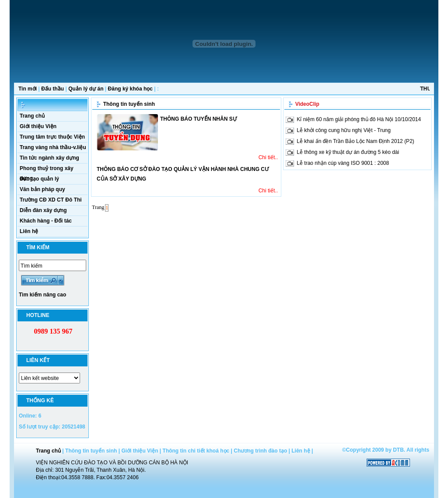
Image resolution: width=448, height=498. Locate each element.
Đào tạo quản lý (39, 179)
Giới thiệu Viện (38, 126)
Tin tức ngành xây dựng (49, 158)
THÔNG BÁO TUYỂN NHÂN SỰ (198, 119)
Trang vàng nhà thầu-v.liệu (53, 147)
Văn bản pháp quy (42, 189)
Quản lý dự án (86, 89)
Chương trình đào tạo (260, 451)
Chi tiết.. (268, 157)
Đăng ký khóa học (130, 89)
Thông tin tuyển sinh (129, 104)
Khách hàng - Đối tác (46, 221)
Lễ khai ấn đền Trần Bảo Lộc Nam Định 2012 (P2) (355, 141)
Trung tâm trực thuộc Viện (52, 137)
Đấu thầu (52, 89)
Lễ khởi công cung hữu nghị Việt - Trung (344, 130)
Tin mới (28, 89)
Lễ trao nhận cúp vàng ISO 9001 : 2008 (343, 163)
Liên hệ (29, 231)
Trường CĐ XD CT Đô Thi (51, 200)
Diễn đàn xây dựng (43, 210)
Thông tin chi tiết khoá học (196, 451)
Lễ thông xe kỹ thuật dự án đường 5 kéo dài (348, 152)
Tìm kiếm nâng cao (42, 295)
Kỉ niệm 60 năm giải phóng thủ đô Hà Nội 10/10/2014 (359, 119)
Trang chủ (32, 116)
